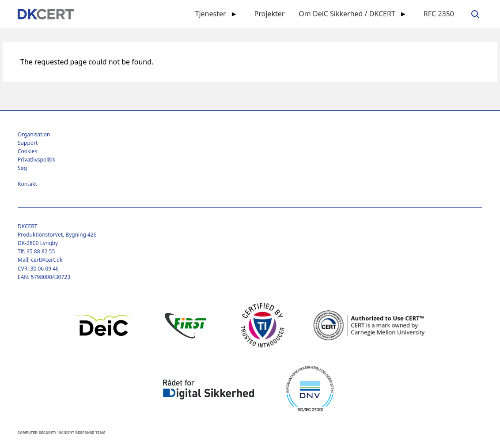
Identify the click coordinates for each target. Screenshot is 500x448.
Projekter (270, 14)
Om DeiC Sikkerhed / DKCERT (347, 14)
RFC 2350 (439, 14)
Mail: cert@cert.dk (40, 260)
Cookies (27, 151)
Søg (22, 168)
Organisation (34, 134)
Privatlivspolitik (36, 160)
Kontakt (27, 184)
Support (28, 143)
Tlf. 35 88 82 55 (36, 251)
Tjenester (211, 14)
